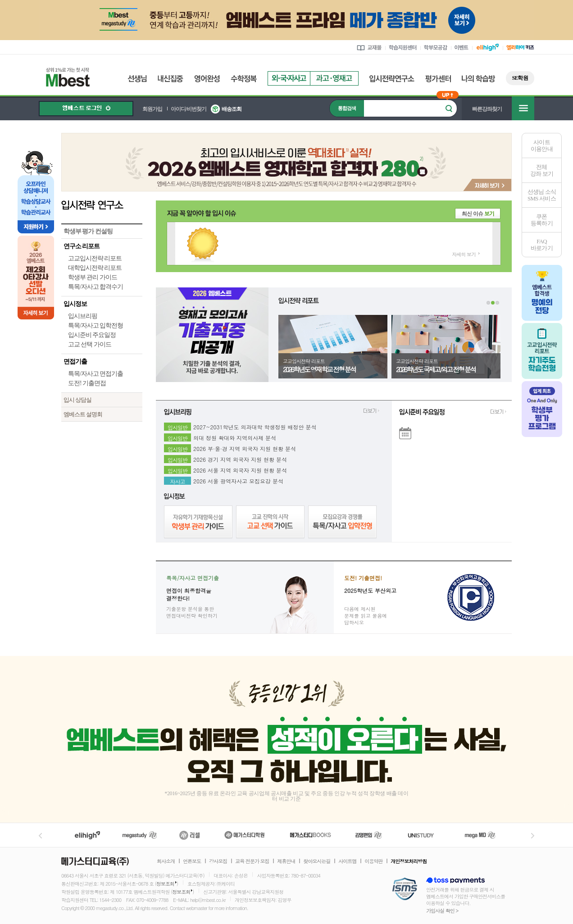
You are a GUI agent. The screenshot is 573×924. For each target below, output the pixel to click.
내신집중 (171, 79)
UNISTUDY (425, 835)
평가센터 (438, 79)
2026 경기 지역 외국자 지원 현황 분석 (240, 458)
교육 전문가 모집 (252, 861)
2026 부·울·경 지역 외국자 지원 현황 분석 (245, 447)
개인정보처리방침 (409, 861)
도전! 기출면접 (87, 383)
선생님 (137, 79)
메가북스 (311, 835)
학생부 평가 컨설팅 (88, 231)
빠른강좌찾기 (487, 109)
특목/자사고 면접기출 (95, 374)
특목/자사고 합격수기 (95, 287)
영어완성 (207, 79)
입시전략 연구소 (102, 205)
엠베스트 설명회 (83, 414)
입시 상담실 (77, 400)
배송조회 (232, 109)
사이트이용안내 (542, 146)
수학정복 (244, 79)
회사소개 (166, 861)
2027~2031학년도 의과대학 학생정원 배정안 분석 (255, 426)
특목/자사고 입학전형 (95, 325)
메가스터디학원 (244, 835)
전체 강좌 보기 (542, 170)
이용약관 (373, 861)
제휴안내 (286, 861)
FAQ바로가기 (542, 245)
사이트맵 (347, 861)
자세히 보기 (464, 254)
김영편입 (368, 835)
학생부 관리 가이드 (93, 277)
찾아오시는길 (317, 861)
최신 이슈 (478, 213)
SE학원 (520, 78)
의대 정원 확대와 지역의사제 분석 (235, 437)
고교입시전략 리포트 (95, 258)
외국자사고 (289, 78)
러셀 (190, 835)
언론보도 (192, 861)
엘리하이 (87, 835)
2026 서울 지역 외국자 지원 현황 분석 (240, 469)
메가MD (481, 835)
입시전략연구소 (392, 79)
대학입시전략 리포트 (95, 268)
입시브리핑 (83, 316)
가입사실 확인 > (442, 911)
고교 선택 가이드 (90, 344)
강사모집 (218, 861)
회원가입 (152, 109)
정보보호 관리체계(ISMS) (405, 890)
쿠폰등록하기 (542, 220)
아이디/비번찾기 (189, 109)
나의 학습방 (478, 79)
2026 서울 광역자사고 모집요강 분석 (238, 480)
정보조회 (165, 884)
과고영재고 (334, 78)
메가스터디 (140, 835)
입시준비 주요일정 (92, 335)
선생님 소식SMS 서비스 (542, 195)
